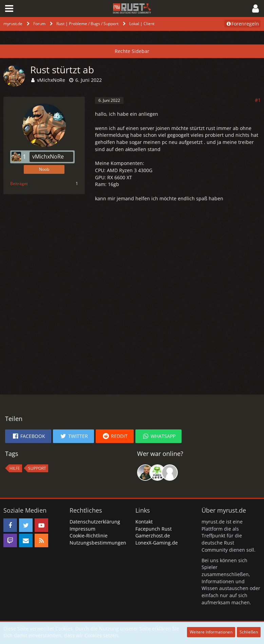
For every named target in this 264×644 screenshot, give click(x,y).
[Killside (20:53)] (145, 473)
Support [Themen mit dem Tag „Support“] (37, 468)
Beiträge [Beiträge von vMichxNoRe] (18, 183)
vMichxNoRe (51, 80)
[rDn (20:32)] (157, 473)
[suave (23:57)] (170, 473)
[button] (9, 8)
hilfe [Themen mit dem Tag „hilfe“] (15, 468)
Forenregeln (242, 24)
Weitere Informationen (211, 632)
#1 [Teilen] (258, 100)
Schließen (249, 632)
